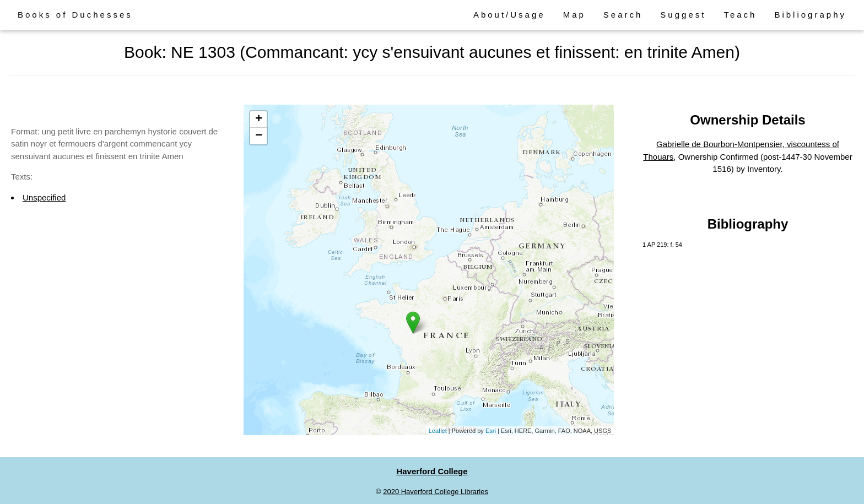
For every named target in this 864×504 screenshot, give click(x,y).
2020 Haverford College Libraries (436, 492)
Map (574, 15)
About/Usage (509, 15)
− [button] (259, 136)
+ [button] (259, 120)
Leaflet (438, 431)
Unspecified (44, 197)
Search (623, 15)
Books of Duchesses (75, 15)
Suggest (683, 15)
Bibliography (810, 15)
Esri (491, 431)
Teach (740, 15)
